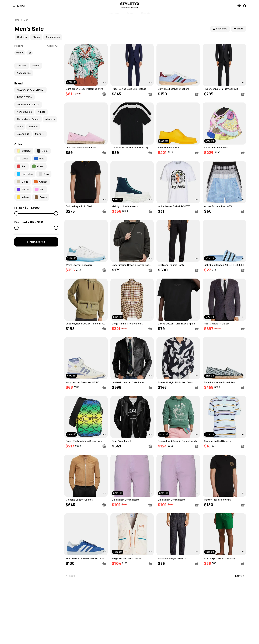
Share (239, 29)
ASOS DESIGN (24, 97)
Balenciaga (23, 134)
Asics (20, 126)
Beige (22, 182)
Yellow (23, 197)
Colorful (24, 151)
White (23, 159)
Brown (41, 197)
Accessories (53, 37)
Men (130, 13)
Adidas (42, 112)
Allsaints (50, 119)
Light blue (25, 174)
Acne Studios (24, 112)
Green (38, 166)
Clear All (53, 46)
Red (22, 166)
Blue (39, 159)
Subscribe (220, 29)
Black (43, 151)
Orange (41, 182)
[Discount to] (36, 228)
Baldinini (33, 126)
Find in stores (36, 242)
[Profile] (245, 6)
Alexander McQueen (28, 119)
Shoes (36, 37)
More (40, 134)
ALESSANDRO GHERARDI (30, 90)
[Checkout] (239, 6)
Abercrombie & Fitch (28, 104)
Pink (40, 189)
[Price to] (36, 214)
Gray (44, 174)
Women (114, 13)
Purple (23, 189)
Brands (146, 13)
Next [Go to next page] (240, 576)
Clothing (22, 37)
